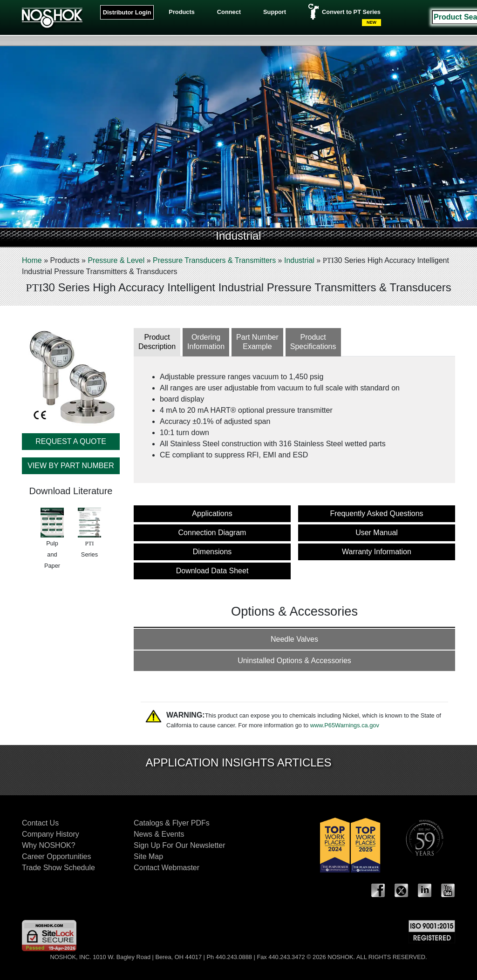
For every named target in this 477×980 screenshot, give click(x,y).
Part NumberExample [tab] (257, 342)
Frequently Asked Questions (376, 513)
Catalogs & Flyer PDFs (172, 823)
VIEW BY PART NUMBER (71, 466)
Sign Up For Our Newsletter (180, 845)
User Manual (377, 533)
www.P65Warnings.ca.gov (345, 725)
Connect (229, 12)
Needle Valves (294, 639)
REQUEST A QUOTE (71, 441)
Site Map (148, 856)
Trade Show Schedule (58, 868)
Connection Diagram (212, 533)
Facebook (378, 891)
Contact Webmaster (167, 868)
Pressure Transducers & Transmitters (214, 260)
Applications (212, 513)
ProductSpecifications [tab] (313, 342)
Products (181, 12)
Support (275, 12)
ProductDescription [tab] (157, 342)
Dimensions (212, 552)
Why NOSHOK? (49, 845)
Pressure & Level (116, 260)
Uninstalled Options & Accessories (294, 661)
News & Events (159, 834)
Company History (51, 834)
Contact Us (40, 823)
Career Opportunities (57, 856)
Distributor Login (127, 12)
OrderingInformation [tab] (206, 342)
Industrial (299, 260)
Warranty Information (377, 552)
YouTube (448, 891)
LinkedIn (425, 891)
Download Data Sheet (212, 571)
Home (32, 260)
